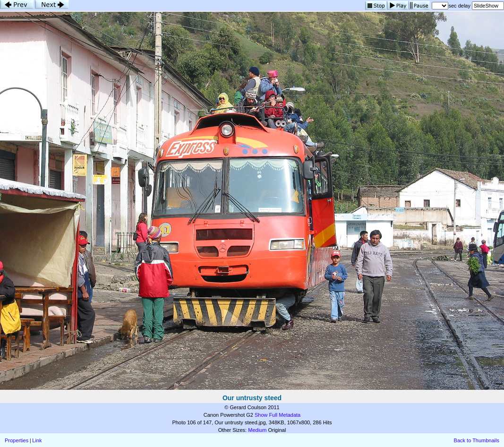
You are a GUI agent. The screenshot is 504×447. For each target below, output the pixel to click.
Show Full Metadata (278, 415)
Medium (257, 430)
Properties (17, 440)
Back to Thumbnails (477, 440)
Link (37, 440)
